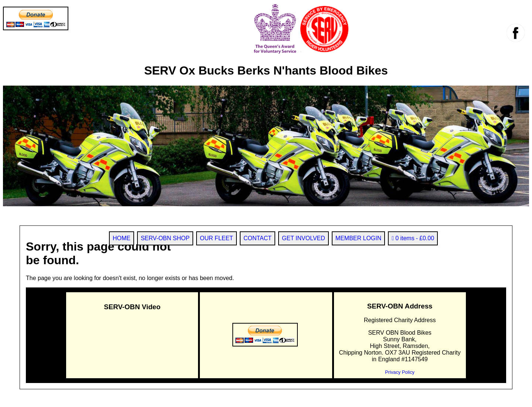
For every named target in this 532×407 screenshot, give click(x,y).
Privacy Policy (400, 372)
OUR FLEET (216, 238)
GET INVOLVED (303, 238)
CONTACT (258, 238)
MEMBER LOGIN (358, 238)
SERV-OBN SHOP (165, 238)
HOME (122, 238)
